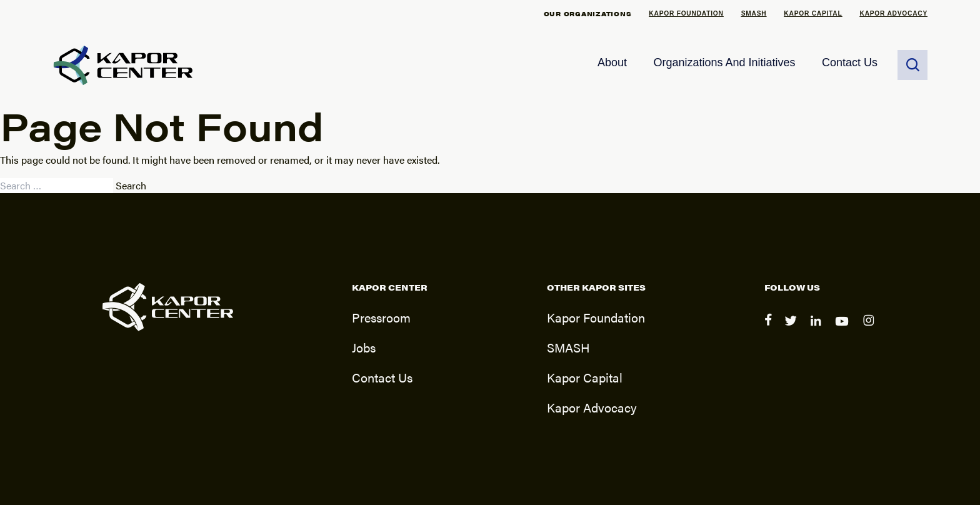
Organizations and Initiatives (724, 62)
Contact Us (850, 62)
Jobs (364, 347)
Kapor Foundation (686, 13)
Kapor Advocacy (894, 13)
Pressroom (381, 317)
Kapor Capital (813, 13)
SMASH (754, 13)
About (612, 62)
